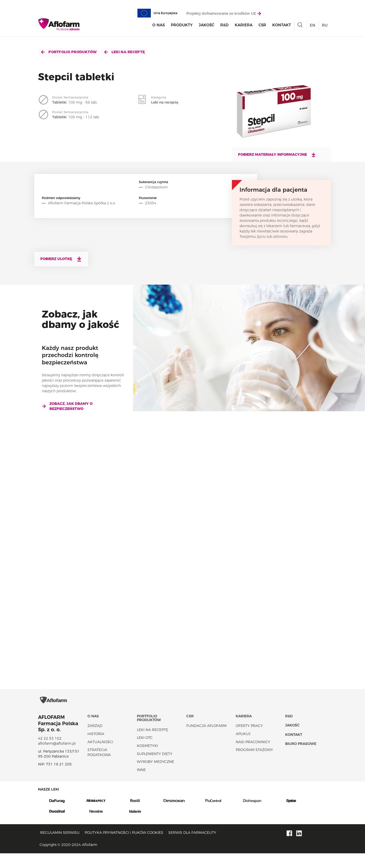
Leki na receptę (125, 52)
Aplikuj (243, 748)
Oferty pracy (249, 740)
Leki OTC (145, 752)
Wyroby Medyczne (156, 776)
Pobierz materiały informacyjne (277, 155)
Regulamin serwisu (60, 847)
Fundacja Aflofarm (206, 740)
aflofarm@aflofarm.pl (57, 758)
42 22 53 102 (50, 753)
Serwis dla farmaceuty (192, 847)
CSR (262, 26)
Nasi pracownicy (253, 756)
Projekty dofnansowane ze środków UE (224, 14)
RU (325, 26)
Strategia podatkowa (99, 767)
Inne (141, 784)
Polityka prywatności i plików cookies (124, 847)
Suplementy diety (155, 768)
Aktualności (100, 756)
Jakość (206, 26)
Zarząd (95, 740)
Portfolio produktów (69, 52)
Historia (96, 748)
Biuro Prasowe (301, 758)
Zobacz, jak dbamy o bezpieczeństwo (67, 406)
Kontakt (282, 26)
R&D (224, 26)
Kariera (244, 26)
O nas (159, 26)
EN (313, 26)
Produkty (182, 26)
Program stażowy (254, 764)
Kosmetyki (147, 760)
